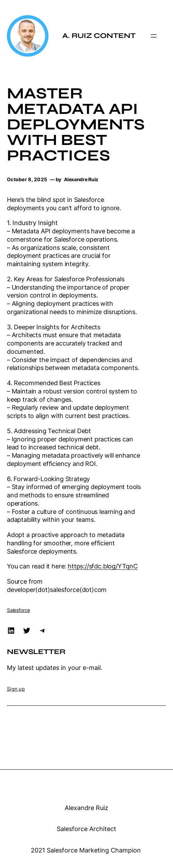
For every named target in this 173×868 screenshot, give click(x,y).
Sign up (16, 689)
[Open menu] (154, 36)
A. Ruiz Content (99, 36)
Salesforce (19, 610)
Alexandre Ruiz (86, 808)
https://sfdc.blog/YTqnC (103, 566)
